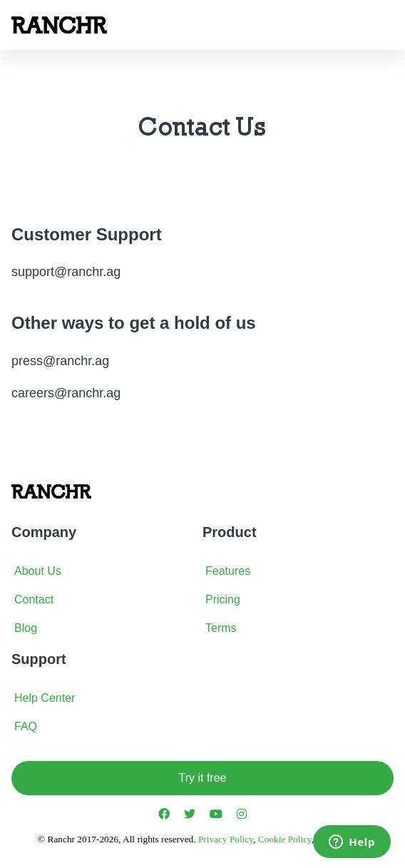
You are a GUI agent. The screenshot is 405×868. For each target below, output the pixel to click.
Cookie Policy (285, 839)
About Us (38, 571)
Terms (221, 628)
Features (228, 571)
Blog (26, 628)
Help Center (45, 698)
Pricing (223, 599)
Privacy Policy (226, 839)
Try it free (203, 778)
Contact (34, 599)
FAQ (26, 726)
